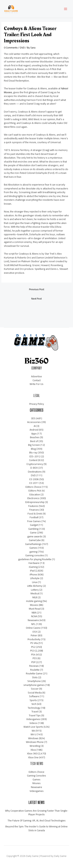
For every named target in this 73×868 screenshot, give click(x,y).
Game (33, 532)
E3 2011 (34, 483)
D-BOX (34, 468)
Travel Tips (35, 715)
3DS (33, 418)
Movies (34, 605)
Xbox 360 (32, 753)
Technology (34, 708)
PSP (33, 662)
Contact (37, 380)
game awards (35, 536)
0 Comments (11, 48)
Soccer (35, 689)
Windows (33, 738)
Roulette (35, 670)
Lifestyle (35, 578)
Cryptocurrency (35, 464)
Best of (34, 441)
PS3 (32, 651)
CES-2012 (35, 456)
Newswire (33, 620)
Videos (33, 723)
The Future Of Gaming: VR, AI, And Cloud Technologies (37, 820)
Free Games (34, 521)
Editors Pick (35, 491)
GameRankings (33, 544)
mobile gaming (34, 601)
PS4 (33, 654)
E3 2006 (34, 479)
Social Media (35, 693)
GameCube (35, 540)
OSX (35, 632)
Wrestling (35, 746)
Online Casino (33, 628)
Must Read (35, 609)
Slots (35, 677)
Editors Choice (33, 487)
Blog (33, 449)
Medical (35, 593)
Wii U (33, 734)
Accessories (34, 422)
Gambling (33, 529)
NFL (33, 624)
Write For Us (36, 384)
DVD (22, 48)
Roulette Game (34, 673)
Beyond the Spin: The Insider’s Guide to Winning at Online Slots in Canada (36, 828)
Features (33, 506)
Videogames (33, 719)
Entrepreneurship (35, 502)
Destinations (35, 472)
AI (35, 426)
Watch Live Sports (33, 727)
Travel (35, 711)
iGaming (33, 567)
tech (34, 704)
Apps (34, 434)
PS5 (35, 658)
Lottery (35, 590)
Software (34, 696)
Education (35, 494)
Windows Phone (35, 742)
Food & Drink (35, 514)
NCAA (34, 616)
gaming (33, 552)
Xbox (33, 750)
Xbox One (33, 757)
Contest (33, 460)
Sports (33, 700)
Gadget (34, 525)
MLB (35, 597)
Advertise (36, 376)
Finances (34, 510)
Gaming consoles (35, 555)
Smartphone (34, 681)
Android (34, 430)
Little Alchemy (35, 586)
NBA (34, 613)
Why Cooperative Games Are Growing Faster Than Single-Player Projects (37, 813)
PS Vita (34, 643)
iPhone (33, 574)
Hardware (34, 563)
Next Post (36, 299)
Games (33, 548)
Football (34, 517)
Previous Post (37, 289)
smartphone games (34, 685)
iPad (32, 571)
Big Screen (34, 445)
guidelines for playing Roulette (35, 559)
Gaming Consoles (36, 776)
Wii (33, 731)
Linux (35, 582)
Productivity (34, 639)
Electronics (33, 498)
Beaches (35, 437)
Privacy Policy (37, 404)
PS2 (33, 647)
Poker (34, 635)
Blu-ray (33, 452)
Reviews (34, 666)
